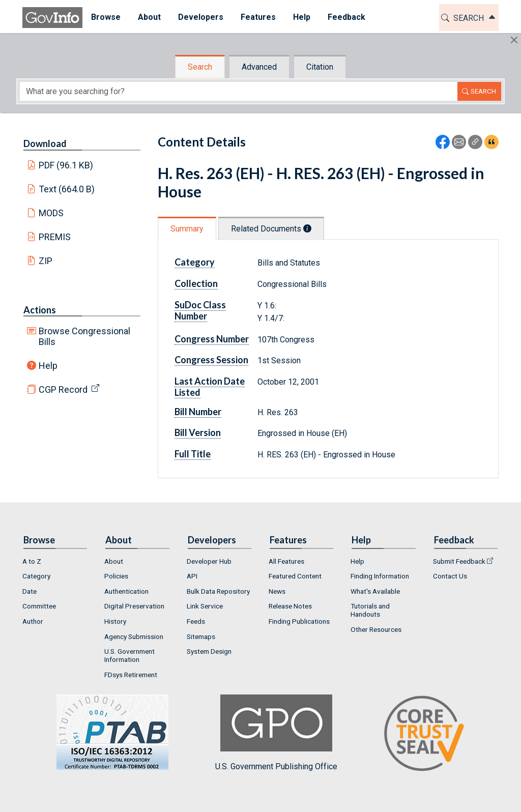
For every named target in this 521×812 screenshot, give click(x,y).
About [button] (149, 17)
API (192, 576)
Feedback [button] (346, 17)
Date (30, 591)
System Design (209, 651)
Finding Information (380, 576)
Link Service (205, 606)
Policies (116, 576)
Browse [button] (106, 17)
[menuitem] (106, 18)
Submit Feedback (459, 561)
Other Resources (376, 629)
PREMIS (55, 237)
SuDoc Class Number (200, 310)
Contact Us (450, 576)
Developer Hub (209, 561)
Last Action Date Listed (210, 387)
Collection (196, 283)
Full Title (193, 454)
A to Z (32, 561)
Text (67, 189)
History (115, 621)
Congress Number (212, 339)
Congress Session (211, 360)
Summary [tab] (187, 229)
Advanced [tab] (259, 67)
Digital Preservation (134, 606)
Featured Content (295, 576)
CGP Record (63, 389)
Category (195, 262)
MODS (51, 213)
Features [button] (258, 17)
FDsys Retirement (131, 675)
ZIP (46, 261)
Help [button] (302, 17)
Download (45, 143)
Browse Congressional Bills (84, 336)
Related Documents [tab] (271, 229)
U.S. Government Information (129, 655)
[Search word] (239, 91)
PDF (66, 165)
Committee (39, 606)
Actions (40, 310)
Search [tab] (200, 67)
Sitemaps (201, 636)
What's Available (375, 591)
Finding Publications (299, 621)
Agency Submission (134, 636)
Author (33, 621)
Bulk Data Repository (218, 591)
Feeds (196, 621)
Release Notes (290, 606)
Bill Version (198, 432)
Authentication (126, 591)
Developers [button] (201, 17)
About (114, 561)
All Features (286, 561)
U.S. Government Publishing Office (276, 733)
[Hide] (514, 40)
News (277, 591)
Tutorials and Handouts (370, 610)
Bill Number (198, 412)
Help (48, 366)
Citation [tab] (320, 67)
